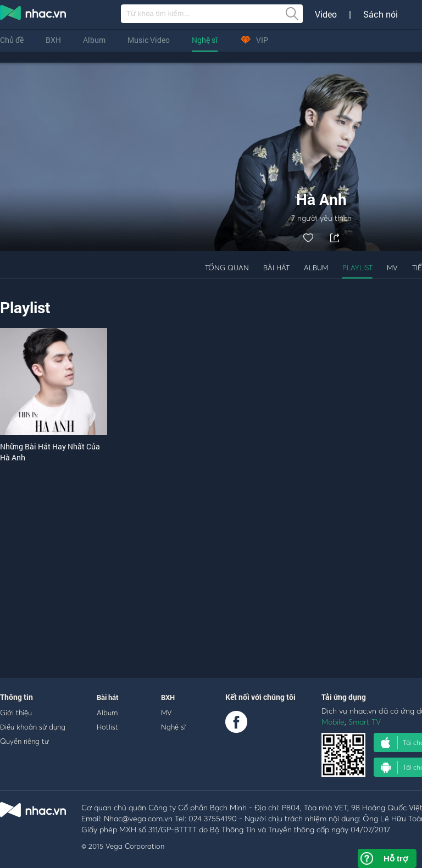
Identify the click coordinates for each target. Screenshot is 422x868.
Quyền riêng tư (24, 741)
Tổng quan (227, 268)
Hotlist (107, 727)
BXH (53, 40)
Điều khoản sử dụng (33, 727)
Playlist (357, 268)
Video (326, 14)
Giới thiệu (16, 713)
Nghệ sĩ (205, 40)
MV (392, 268)
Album (94, 40)
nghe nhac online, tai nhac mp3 (34, 15)
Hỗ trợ (396, 858)
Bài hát (276, 268)
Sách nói (381, 14)
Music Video (149, 40)
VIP (254, 40)
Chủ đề (12, 40)
